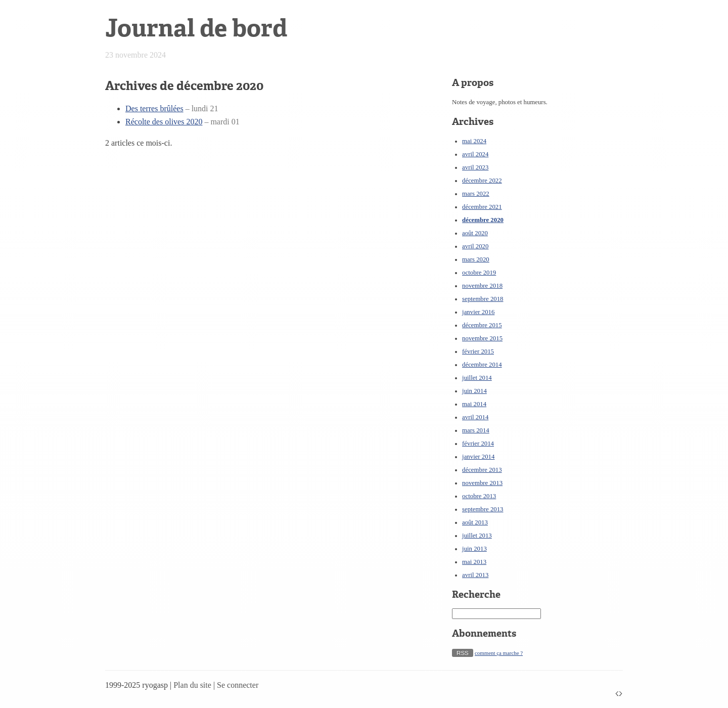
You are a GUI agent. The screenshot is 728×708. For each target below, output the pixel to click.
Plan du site (192, 685)
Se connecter (238, 685)
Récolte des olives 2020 (164, 122)
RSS (463, 653)
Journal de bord (196, 28)
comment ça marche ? (499, 653)
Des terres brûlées (154, 108)
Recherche (476, 594)
